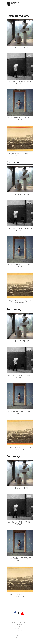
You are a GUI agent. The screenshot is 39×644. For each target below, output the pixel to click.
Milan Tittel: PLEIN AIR (19, 47)
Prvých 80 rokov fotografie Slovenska (19, 155)
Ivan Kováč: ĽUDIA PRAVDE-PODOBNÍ (20, 83)
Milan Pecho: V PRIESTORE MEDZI (19, 119)
